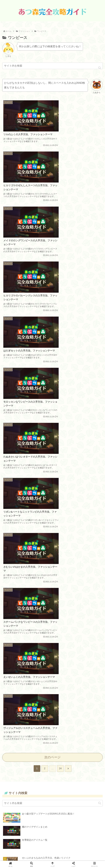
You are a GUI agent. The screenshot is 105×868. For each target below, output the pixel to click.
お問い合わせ (53, 851)
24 (60, 439)
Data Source (53, 840)
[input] (53, 66)
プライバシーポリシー (53, 846)
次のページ (53, 427)
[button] (100, 68)
